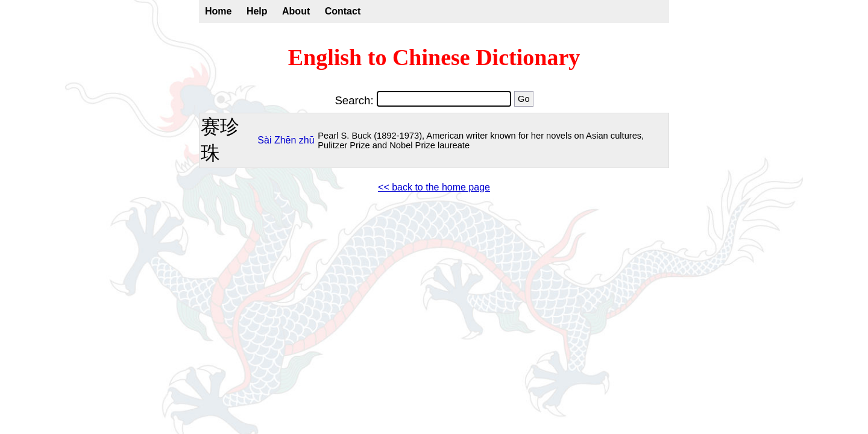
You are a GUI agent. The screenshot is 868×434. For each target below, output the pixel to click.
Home (218, 11)
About (296, 11)
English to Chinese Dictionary (434, 57)
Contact (343, 11)
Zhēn (285, 140)
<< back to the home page (434, 187)
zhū (307, 140)
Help (257, 11)
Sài (264, 140)
